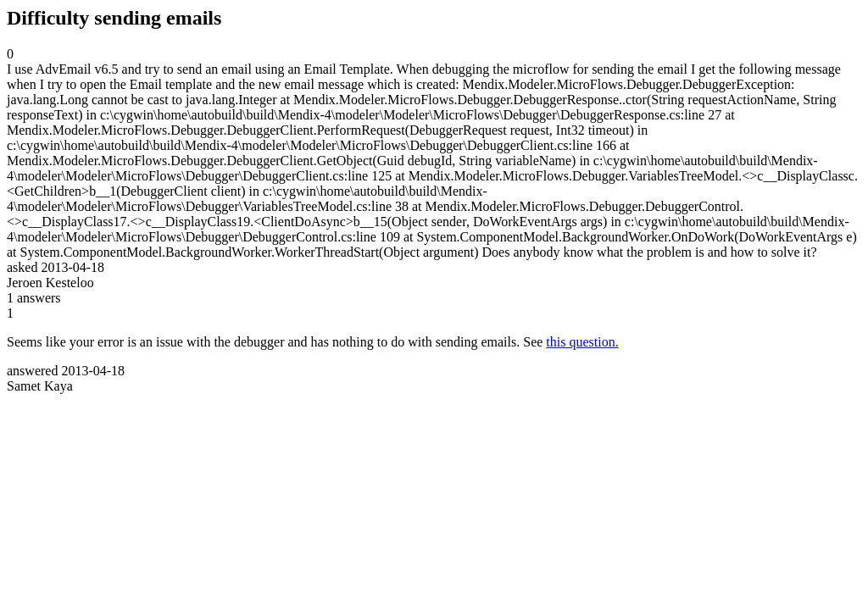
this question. (582, 342)
